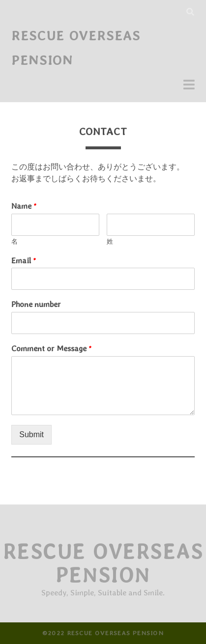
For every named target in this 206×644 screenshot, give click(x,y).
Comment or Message (52, 349)
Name (24, 206)
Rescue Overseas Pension (103, 563)
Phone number (36, 304)
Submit (31, 434)
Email (24, 261)
